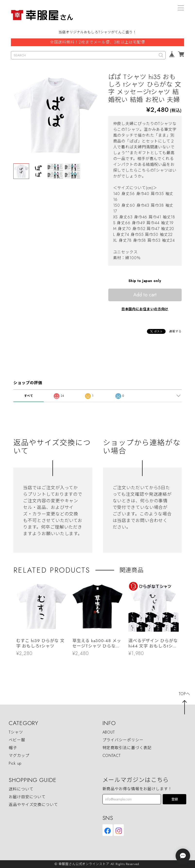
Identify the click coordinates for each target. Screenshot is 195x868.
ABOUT (109, 732)
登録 (175, 799)
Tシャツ (16, 732)
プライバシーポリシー (123, 740)
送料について (21, 789)
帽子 (13, 748)
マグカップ (19, 756)
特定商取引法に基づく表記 (127, 748)
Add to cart (145, 295)
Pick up (15, 763)
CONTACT (112, 756)
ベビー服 (17, 740)
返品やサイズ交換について (33, 805)
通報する (175, 331)
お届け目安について (27, 797)
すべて (29, 396)
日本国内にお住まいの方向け (145, 309)
